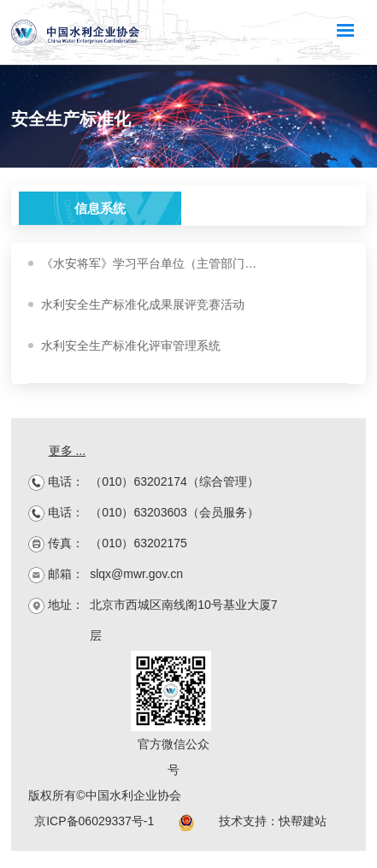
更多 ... (68, 451)
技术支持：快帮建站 (273, 821)
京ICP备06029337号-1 (94, 821)
